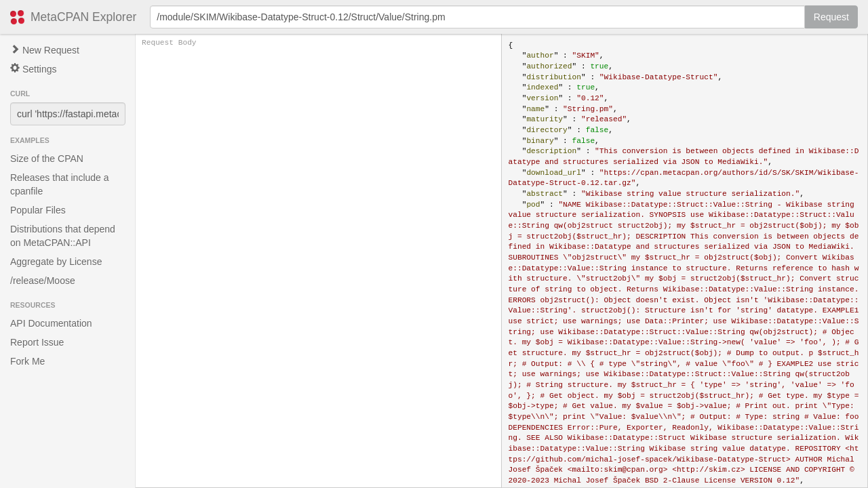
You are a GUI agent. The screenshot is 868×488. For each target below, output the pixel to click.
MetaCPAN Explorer (83, 17)
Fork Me (27, 361)
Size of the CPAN (47, 159)
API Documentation (51, 323)
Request (831, 17)
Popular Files (38, 210)
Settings (33, 69)
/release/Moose (43, 281)
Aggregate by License (56, 262)
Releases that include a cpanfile (60, 184)
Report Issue (37, 342)
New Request (45, 50)
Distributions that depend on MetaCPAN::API (63, 236)
